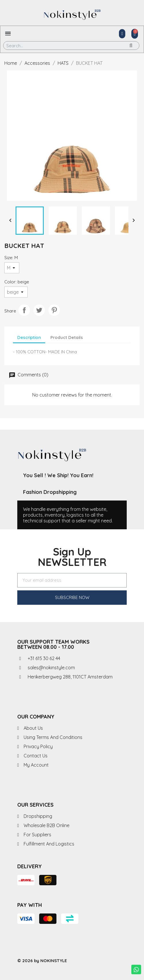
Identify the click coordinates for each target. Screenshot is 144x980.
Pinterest (54, 310)
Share (24, 310)
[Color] (16, 292)
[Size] (12, 268)
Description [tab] (29, 337)
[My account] (122, 34)
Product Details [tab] (67, 337)
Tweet (39, 310)
